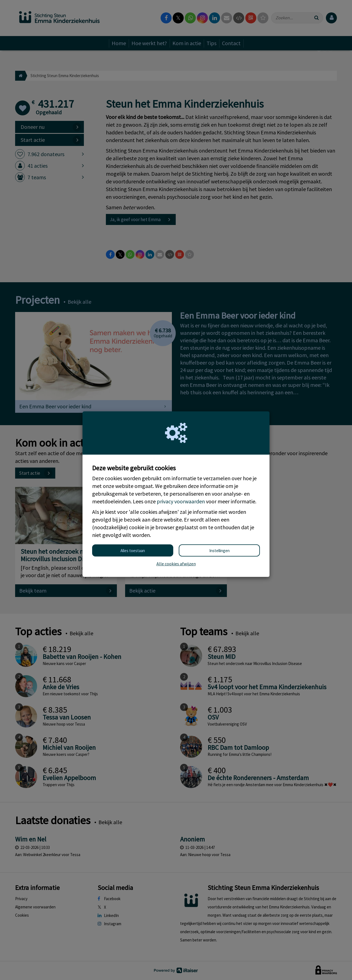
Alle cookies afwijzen (176, 564)
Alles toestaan (133, 551)
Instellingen (219, 551)
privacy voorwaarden (181, 501)
